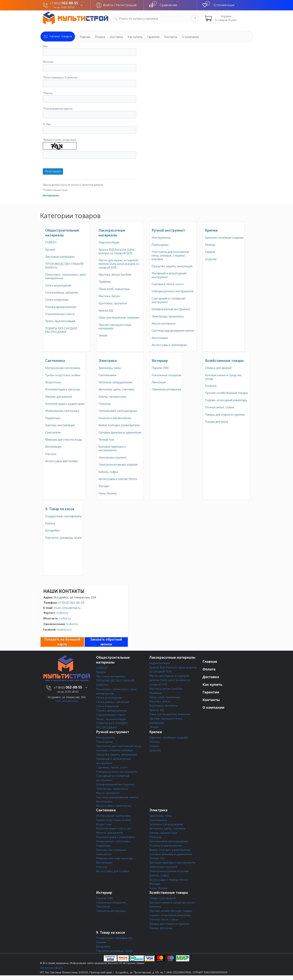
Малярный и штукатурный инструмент (169, 275)
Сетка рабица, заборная (62, 292)
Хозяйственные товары (224, 361)
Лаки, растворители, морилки (119, 317)
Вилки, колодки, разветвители (119, 425)
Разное (50, 523)
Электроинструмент (112, 457)
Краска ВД (106, 310)
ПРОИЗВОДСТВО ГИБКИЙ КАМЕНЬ (64, 266)
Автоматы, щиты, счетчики (116, 389)
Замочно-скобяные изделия (224, 238)
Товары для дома (216, 422)
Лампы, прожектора (112, 397)
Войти (109, 5)
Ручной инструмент (168, 230)
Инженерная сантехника (62, 411)
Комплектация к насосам (63, 389)
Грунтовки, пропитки (113, 303)
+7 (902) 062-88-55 (71, 603)
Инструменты (161, 238)
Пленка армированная (61, 307)
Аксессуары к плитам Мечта (118, 479)
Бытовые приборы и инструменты (112, 448)
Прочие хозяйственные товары (226, 393)
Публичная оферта (52, 968)
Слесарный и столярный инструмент (168, 300)
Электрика (108, 361)
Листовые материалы (60, 257)
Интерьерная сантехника (63, 368)
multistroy (62, 613)
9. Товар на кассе (60, 509)
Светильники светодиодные (118, 411)
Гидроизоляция (109, 242)
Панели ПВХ (160, 368)
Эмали (103, 335)
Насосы (51, 454)
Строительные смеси (60, 314)
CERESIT (51, 242)
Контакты (171, 37)
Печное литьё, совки (219, 407)
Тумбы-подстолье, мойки (63, 375)
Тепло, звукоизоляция (60, 321)
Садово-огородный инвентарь (226, 400)
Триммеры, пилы (110, 368)
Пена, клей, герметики (114, 289)
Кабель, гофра (108, 472)
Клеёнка (211, 386)
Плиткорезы (160, 245)
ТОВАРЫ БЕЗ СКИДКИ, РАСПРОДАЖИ (61, 330)
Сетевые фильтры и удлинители (120, 432)
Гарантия (153, 37)
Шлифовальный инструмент (171, 309)
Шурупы (211, 259)
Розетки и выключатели (115, 418)
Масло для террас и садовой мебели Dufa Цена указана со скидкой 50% (119, 264)
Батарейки (52, 530)
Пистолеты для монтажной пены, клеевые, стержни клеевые (170, 255)
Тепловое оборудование (115, 382)
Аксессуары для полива (61, 461)
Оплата (100, 37)
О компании (190, 37)
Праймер (105, 282)
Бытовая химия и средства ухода (223, 377)
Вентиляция (53, 447)
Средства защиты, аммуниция (172, 266)
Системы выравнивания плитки (173, 331)
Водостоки (53, 382)
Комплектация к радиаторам (65, 404)
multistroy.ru (64, 630)
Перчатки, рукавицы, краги (63, 538)
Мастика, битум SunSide (115, 275)
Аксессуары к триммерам (169, 345)
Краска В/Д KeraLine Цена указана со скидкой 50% (116, 251)
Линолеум (159, 382)
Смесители (53, 432)
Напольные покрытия (166, 375)
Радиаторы (53, 418)
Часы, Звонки (108, 493)
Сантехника (55, 361)
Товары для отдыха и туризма (225, 415)
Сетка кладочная (57, 300)
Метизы (210, 245)
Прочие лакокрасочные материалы (115, 327)
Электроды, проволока (168, 316)
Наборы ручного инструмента (172, 291)
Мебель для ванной (58, 397)
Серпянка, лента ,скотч (168, 284)
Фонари (104, 486)
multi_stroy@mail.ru (67, 608)
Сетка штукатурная (58, 285)
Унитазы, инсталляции (60, 425)
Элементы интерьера (166, 389)
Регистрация (126, 5)
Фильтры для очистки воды (64, 440)
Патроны (105, 404)
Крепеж (211, 230)
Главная (85, 37)
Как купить (135, 37)
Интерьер (160, 361)
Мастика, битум (109, 296)
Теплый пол (106, 440)
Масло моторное (164, 323)
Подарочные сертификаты (63, 516)
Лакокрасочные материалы (172, 658)
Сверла (210, 252)
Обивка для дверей (218, 368)
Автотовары (160, 338)
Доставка (116, 37)
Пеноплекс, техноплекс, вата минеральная (65, 276)
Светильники (107, 375)
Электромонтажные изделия (118, 465)
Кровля (50, 250)
